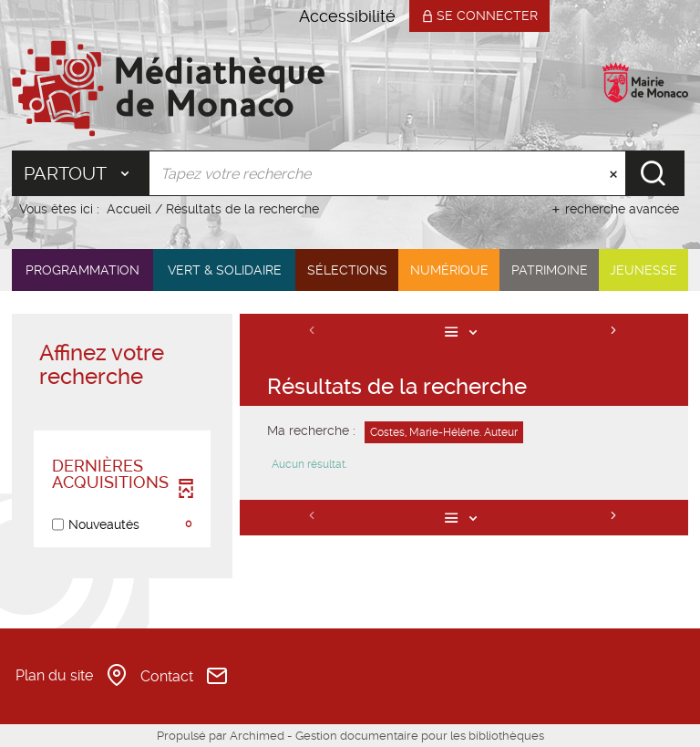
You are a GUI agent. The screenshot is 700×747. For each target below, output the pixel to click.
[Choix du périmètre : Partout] (81, 173)
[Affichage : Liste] (464, 332)
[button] (82, 270)
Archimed (257, 736)
